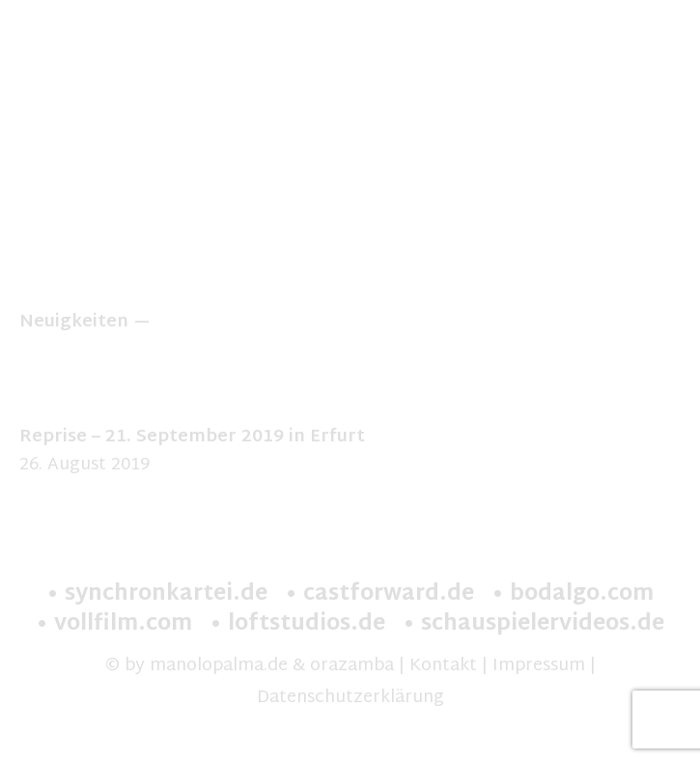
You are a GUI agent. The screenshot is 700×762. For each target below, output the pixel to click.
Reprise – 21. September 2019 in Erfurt (192, 437)
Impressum (539, 666)
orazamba (352, 666)
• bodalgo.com (573, 595)
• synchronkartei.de (157, 595)
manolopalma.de (219, 666)
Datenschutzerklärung (350, 698)
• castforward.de (379, 595)
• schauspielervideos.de (533, 625)
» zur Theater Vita (350, 267)
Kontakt (443, 666)
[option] (350, 155)
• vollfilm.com (114, 625)
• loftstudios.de (297, 625)
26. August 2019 (84, 465)
